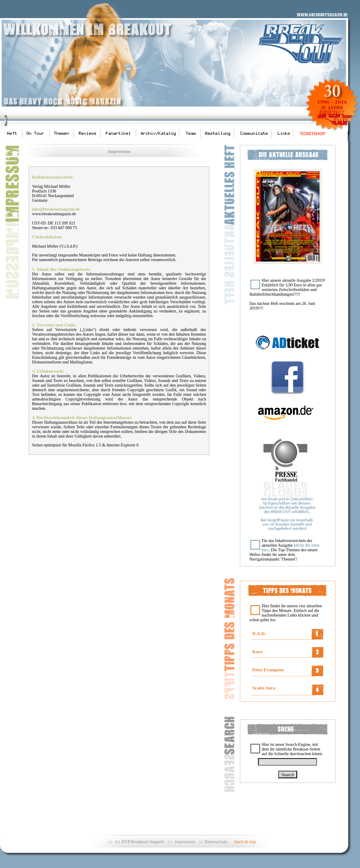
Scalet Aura (264, 688)
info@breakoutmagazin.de (56, 209)
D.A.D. (259, 633)
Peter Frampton (268, 670)
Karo (257, 652)
